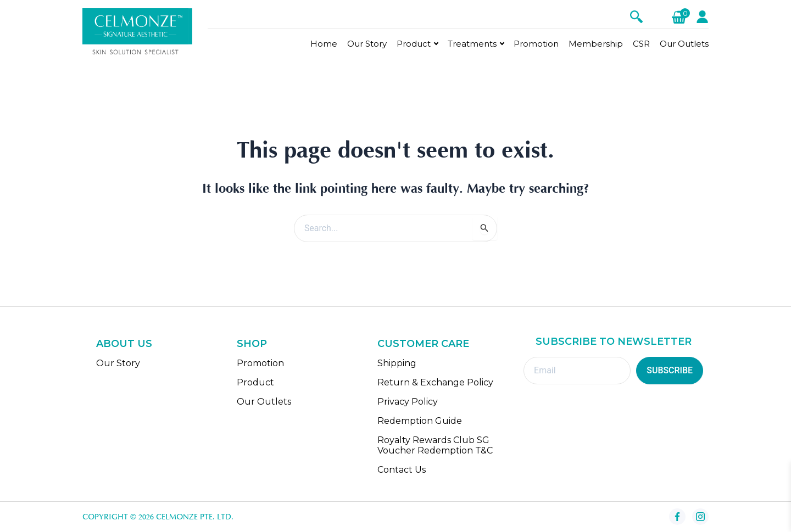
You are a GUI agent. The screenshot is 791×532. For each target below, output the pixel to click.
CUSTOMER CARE (423, 344)
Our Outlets (684, 44)
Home (324, 44)
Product (414, 44)
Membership (596, 44)
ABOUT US (124, 344)
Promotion (536, 44)
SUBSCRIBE (670, 371)
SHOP (252, 344)
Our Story (367, 44)
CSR (641, 44)
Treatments (472, 44)
